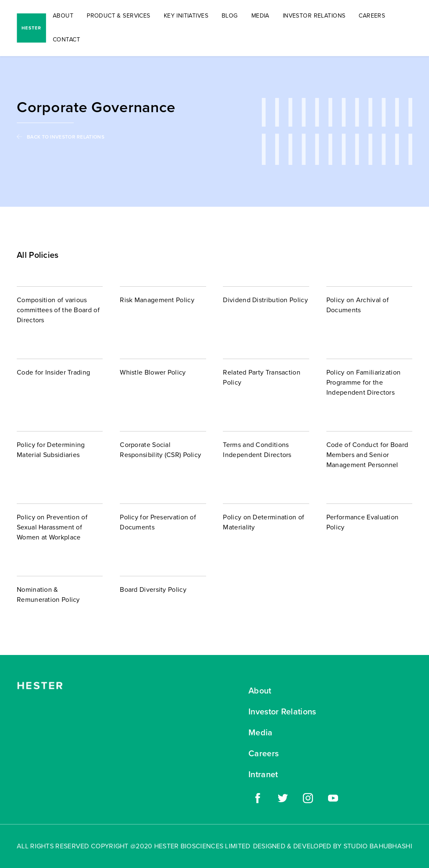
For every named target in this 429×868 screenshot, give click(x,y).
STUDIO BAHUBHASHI (378, 846)
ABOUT (63, 16)
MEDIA (260, 16)
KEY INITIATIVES (186, 16)
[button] (119, 16)
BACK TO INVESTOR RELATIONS (66, 137)
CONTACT (66, 40)
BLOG (230, 16)
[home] (31, 28)
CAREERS (372, 16)
